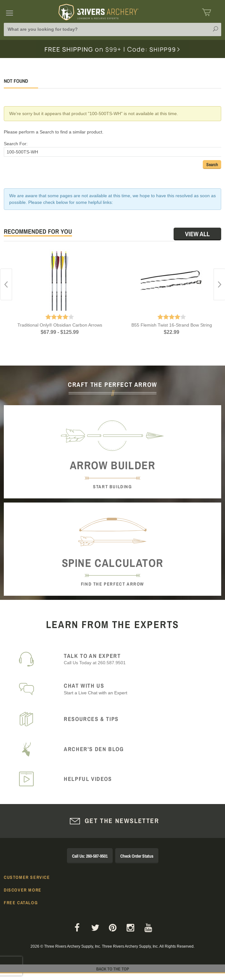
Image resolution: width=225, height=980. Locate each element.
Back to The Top (113, 969)
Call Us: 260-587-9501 (90, 856)
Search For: (16, 144)
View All (197, 234)
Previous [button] (6, 284)
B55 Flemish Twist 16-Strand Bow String (172, 325)
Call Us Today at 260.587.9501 (139, 659)
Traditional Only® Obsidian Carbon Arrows (60, 325)
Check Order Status (137, 856)
